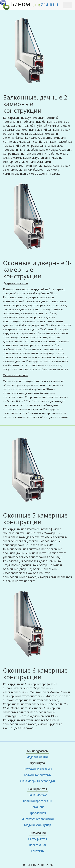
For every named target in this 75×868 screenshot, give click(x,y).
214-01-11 (47, 5)
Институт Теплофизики (38, 819)
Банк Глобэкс (37, 795)
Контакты (37, 851)
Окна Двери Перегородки (37, 781)
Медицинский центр (37, 825)
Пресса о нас (38, 845)
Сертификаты (37, 839)
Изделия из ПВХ (37, 757)
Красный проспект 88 (37, 801)
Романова (37, 807)
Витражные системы (37, 769)
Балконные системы (37, 775)
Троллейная (38, 813)
